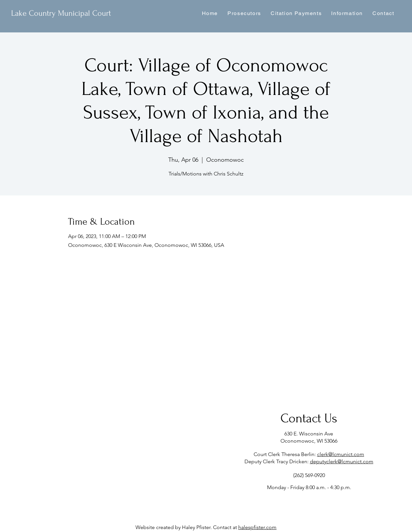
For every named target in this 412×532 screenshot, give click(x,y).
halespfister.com (257, 527)
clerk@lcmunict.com (341, 454)
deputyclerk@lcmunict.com (342, 461)
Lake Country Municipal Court (61, 13)
